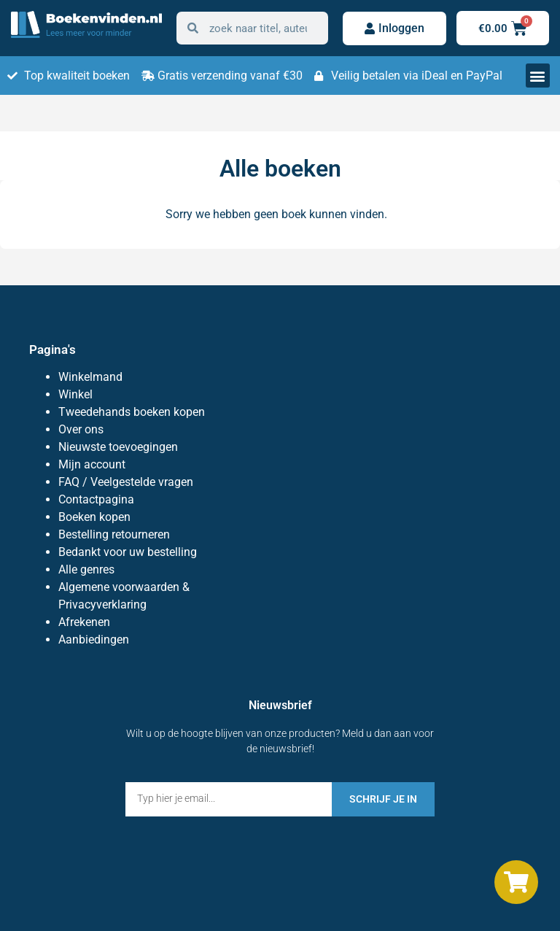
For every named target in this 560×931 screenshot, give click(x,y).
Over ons (81, 429)
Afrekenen (84, 622)
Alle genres (86, 569)
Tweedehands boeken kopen (132, 412)
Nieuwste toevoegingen (118, 447)
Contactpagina (96, 499)
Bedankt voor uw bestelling (128, 552)
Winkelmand (90, 377)
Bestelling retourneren (114, 534)
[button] (538, 76)
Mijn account (92, 464)
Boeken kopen (94, 517)
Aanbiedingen (94, 640)
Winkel (75, 394)
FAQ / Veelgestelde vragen (126, 482)
